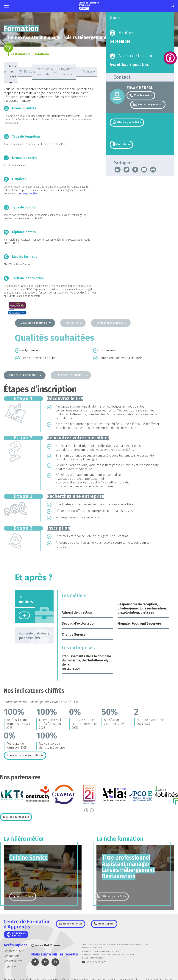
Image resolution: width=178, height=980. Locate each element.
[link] (170, 58)
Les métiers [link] (12, 957)
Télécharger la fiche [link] (129, 123)
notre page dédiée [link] (26, 194)
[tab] (11, 72)
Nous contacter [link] (73, 924)
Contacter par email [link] (150, 105)
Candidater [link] (123, 145)
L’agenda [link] (10, 967)
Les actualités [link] (13, 962)
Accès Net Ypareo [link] (46, 946)
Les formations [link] (14, 952)
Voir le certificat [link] (94, 963)
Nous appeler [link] (108, 924)
